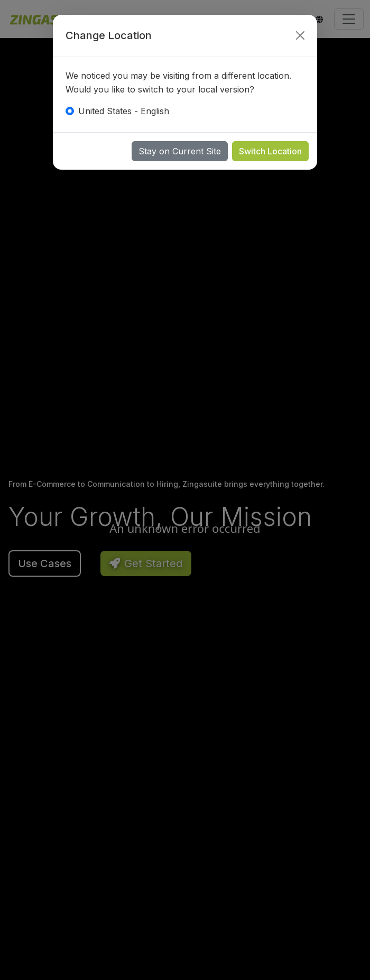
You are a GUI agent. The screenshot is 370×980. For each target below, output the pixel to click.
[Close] (300, 35)
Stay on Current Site (180, 151)
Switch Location (270, 151)
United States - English (124, 111)
